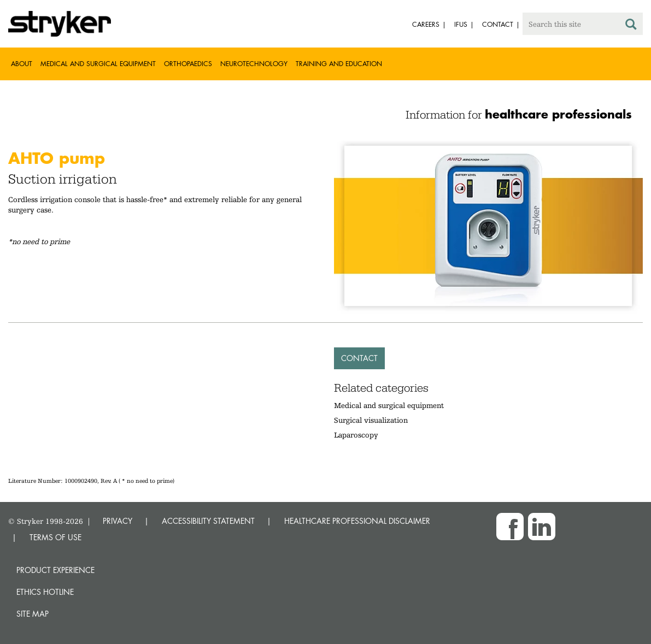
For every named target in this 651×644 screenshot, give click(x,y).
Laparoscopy (356, 435)
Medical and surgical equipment (389, 405)
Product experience (55, 570)
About (22, 64)
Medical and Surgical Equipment (98, 64)
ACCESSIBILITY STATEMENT (208, 521)
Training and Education (339, 64)
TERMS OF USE (55, 537)
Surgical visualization (371, 420)
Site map (33, 614)
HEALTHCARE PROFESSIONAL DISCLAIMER (357, 521)
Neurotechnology (254, 64)
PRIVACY (118, 521)
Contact (359, 358)
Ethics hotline (45, 592)
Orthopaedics (188, 64)
